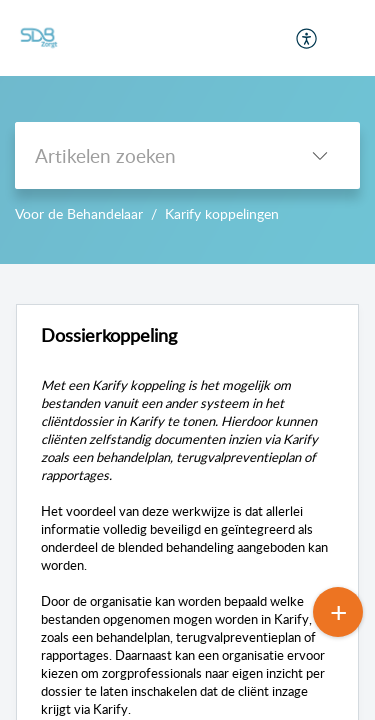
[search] (147, 155)
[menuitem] (307, 38)
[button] (307, 38)
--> (187, 132)
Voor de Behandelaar (79, 213)
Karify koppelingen (222, 213)
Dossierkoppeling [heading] (109, 335)
